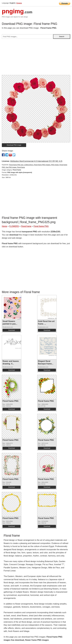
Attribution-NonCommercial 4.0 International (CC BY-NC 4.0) (36, 161)
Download (11, 330)
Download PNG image (14, 145)
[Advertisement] (36, 58)
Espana (19, 3)
